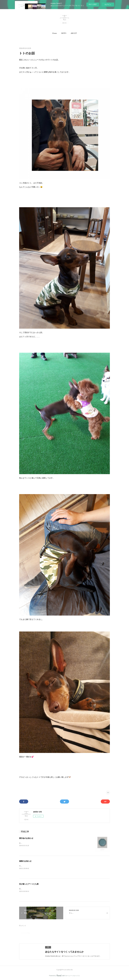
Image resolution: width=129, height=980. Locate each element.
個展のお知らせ (25, 861)
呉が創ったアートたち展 (29, 884)
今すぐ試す (93, 4)
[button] (55, 33)
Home (55, 33)
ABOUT (74, 33)
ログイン (108, 4)
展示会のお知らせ (26, 838)
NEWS (64, 33)
